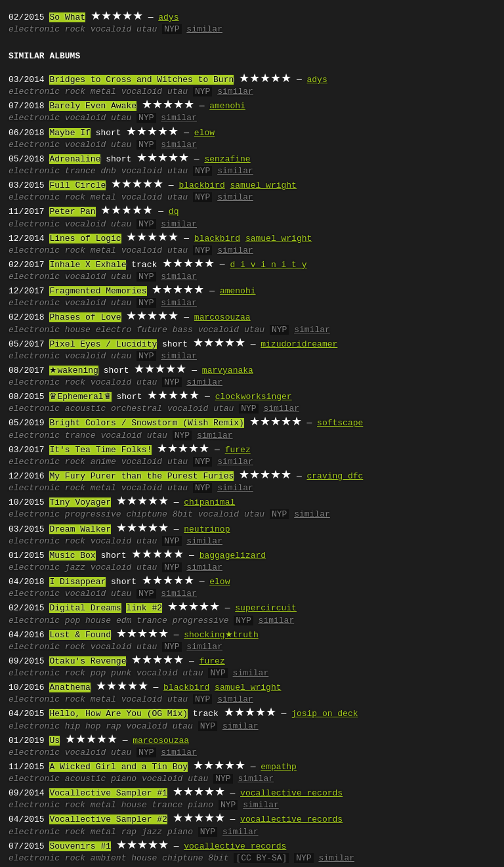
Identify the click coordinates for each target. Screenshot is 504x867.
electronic (34, 30)
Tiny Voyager (80, 503)
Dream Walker (80, 530)
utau (147, 30)
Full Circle (77, 186)
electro (114, 330)
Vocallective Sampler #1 (108, 793)
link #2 (144, 608)
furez (238, 450)
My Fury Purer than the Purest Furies (141, 476)
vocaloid (111, 30)
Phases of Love (85, 318)
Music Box (72, 556)
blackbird (201, 186)
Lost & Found (80, 635)
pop (73, 621)
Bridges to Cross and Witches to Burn (141, 80)
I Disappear (77, 582)
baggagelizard (233, 556)
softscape (340, 423)
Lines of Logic (85, 239)
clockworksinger (254, 397)
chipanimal (209, 503)
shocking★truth (221, 635)
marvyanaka (228, 371)
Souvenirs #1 (80, 847)
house (78, 330)
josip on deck (325, 714)
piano (124, 779)
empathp (279, 767)
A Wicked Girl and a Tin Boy (118, 767)
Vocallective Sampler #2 (108, 820)
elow (204, 133)
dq (174, 212)
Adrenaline (75, 159)
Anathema (70, 688)
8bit (183, 515)
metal (103, 92)
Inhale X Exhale (88, 265)
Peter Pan (72, 212)
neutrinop (207, 530)
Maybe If (70, 133)
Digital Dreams (85, 608)
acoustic (85, 409)
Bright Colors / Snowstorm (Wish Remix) (146, 423)
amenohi (227, 106)
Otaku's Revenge (88, 662)
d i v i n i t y (268, 265)
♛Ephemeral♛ (80, 397)
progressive (93, 515)
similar (204, 30)
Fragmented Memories (98, 291)
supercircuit (266, 608)
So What (67, 18)
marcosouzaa (222, 318)
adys (168, 18)
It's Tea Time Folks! (100, 450)
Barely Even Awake (93, 106)
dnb (108, 171)
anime (103, 462)
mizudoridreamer (299, 345)
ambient (109, 858)
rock (75, 30)
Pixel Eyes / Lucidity (103, 345)
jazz (75, 568)
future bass (165, 330)
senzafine (227, 159)
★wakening (73, 371)
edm (124, 621)
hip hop (83, 727)
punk (121, 673)
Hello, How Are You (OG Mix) (118, 714)
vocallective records (291, 793)
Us (54, 741)
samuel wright (263, 186)
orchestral (136, 409)
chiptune (146, 515)
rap (113, 727)
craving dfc (335, 476)
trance (80, 171)
